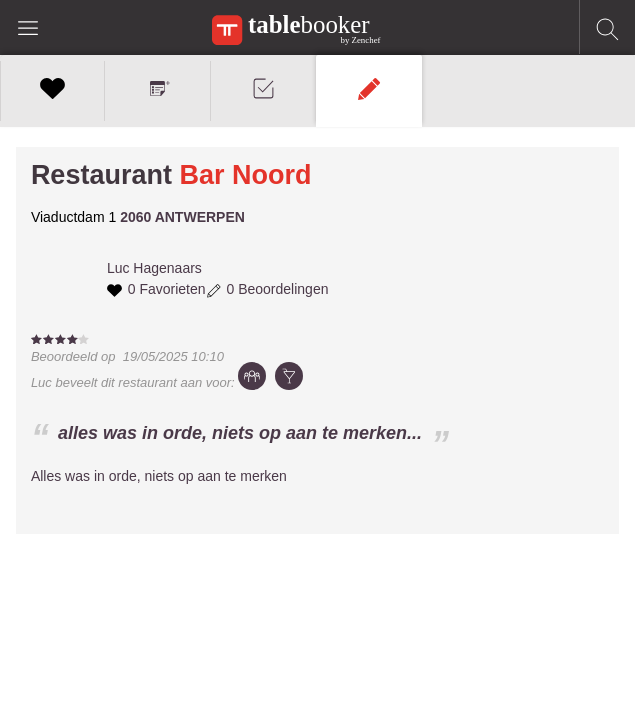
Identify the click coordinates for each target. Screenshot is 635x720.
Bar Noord (245, 175)
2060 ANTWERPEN (182, 217)
